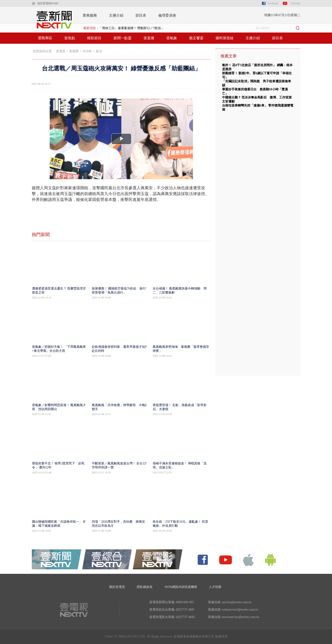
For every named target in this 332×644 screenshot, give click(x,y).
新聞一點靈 (122, 38)
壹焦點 (70, 38)
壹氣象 (172, 38)
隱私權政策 (145, 587)
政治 (99, 51)
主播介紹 (116, 15)
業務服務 (90, 15)
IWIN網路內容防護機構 (181, 587)
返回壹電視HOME (48, 3)
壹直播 (149, 38)
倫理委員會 (167, 15)
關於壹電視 (117, 587)
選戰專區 (45, 38)
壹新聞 (74, 51)
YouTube (296, 3)
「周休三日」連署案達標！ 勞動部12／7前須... (131, 28)
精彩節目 (94, 38)
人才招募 (215, 587)
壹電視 (61, 51)
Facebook (273, 3)
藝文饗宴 (196, 38)
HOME (87, 51)
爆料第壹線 (225, 38)
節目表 (141, 15)
